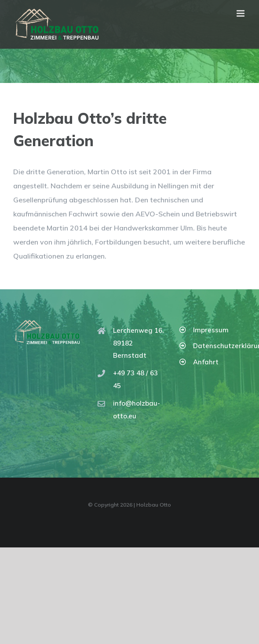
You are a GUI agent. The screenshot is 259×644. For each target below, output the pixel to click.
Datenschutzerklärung (219, 346)
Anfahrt (206, 362)
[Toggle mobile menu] (241, 13)
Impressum (211, 330)
